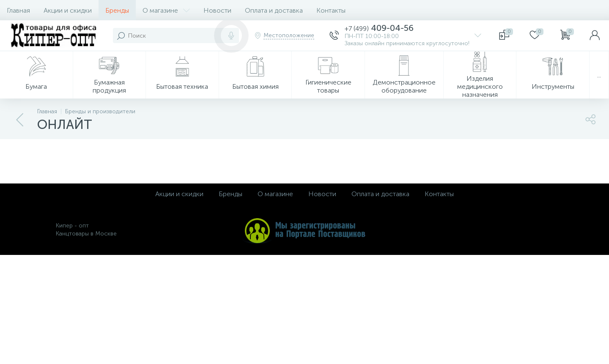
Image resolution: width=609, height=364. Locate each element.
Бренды (117, 10)
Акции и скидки (68, 10)
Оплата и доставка (274, 10)
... (599, 75)
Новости (217, 10)
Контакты (331, 10)
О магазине (166, 10)
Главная (18, 10)
